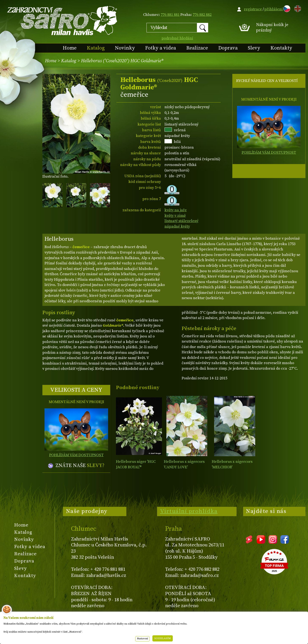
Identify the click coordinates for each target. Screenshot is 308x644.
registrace (253, 9)
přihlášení (274, 9)
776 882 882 (202, 15)
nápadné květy (177, 226)
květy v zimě (175, 216)
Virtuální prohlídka (189, 511)
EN (297, 8)
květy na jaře (176, 210)
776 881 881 (170, 15)
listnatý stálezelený (181, 221)
